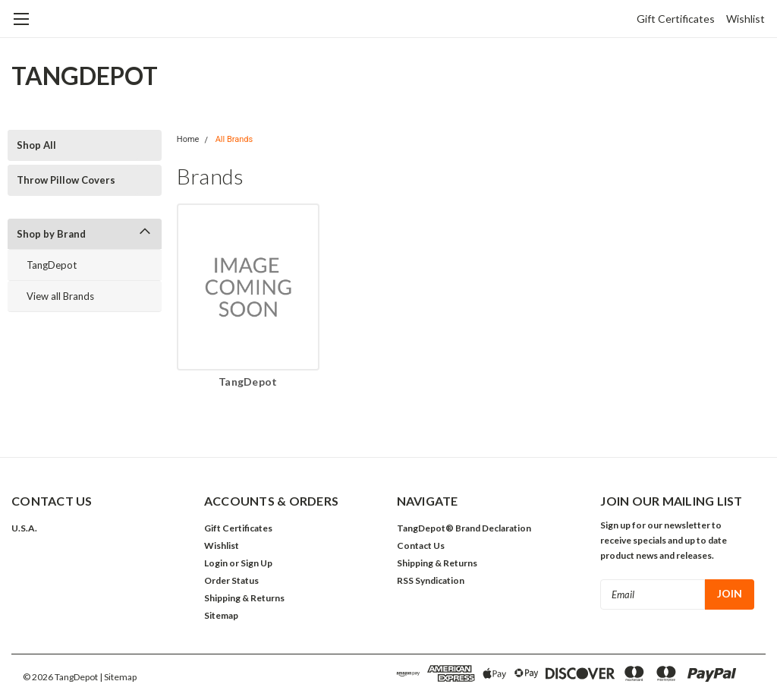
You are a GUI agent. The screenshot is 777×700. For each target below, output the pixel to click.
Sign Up (256, 563)
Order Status (231, 580)
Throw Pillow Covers (66, 180)
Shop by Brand (51, 234)
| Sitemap (118, 677)
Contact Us (421, 545)
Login (216, 563)
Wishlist (746, 19)
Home (188, 139)
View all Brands (60, 296)
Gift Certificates (676, 19)
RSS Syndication (431, 580)
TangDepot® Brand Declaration (464, 528)
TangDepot (52, 265)
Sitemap (221, 615)
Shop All (36, 145)
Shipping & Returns (244, 598)
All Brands (234, 139)
